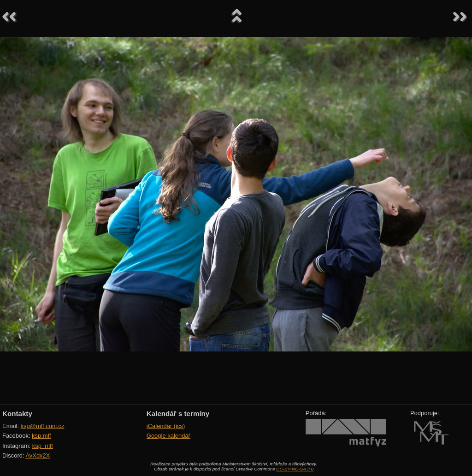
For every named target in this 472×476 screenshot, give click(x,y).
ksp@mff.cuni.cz (43, 426)
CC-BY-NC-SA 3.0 (295, 469)
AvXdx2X (38, 455)
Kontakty (17, 414)
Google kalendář (168, 436)
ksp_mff (43, 446)
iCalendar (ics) (166, 426)
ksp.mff (41, 436)
